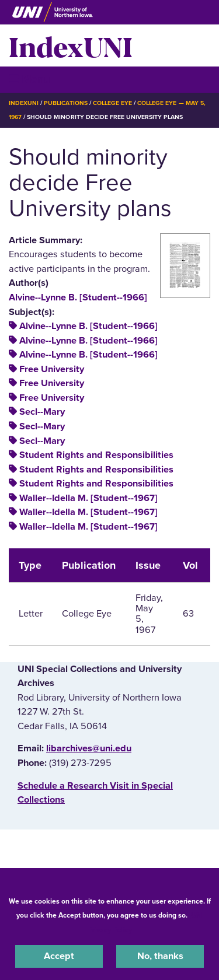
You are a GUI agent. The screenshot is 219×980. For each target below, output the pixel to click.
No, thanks (160, 956)
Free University (52, 369)
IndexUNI (71, 45)
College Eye (112, 103)
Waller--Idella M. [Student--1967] (88, 498)
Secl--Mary (42, 412)
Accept (59, 956)
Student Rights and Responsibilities (96, 455)
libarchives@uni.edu (89, 748)
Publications (65, 103)
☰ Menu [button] (29, 79)
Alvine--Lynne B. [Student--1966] (78, 297)
